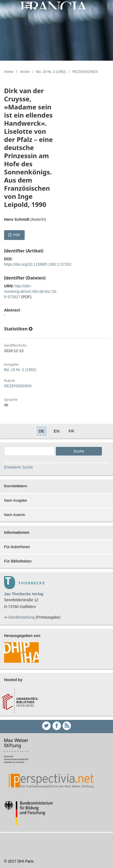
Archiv (25, 72)
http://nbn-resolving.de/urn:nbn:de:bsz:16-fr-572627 (31, 291)
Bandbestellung (22, 617)
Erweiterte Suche (19, 467)
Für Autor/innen (17, 547)
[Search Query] (29, 451)
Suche (79, 451)
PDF (16, 235)
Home (9, 72)
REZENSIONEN (18, 386)
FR (71, 431)
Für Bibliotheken (18, 561)
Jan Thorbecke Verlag (24, 594)
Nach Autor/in (15, 515)
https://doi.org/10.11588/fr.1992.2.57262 (38, 264)
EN (56, 431)
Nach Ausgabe (16, 500)
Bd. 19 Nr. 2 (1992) (51, 72)
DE (42, 431)
